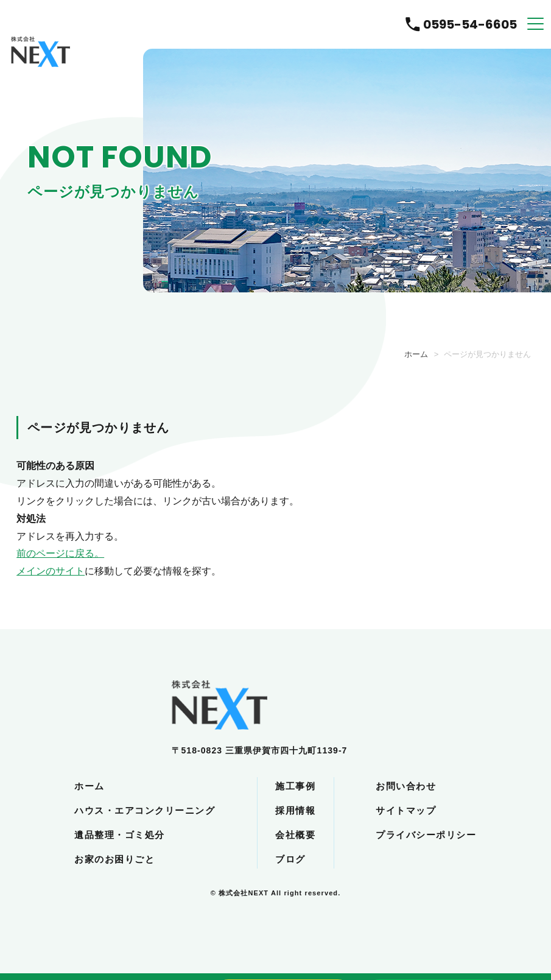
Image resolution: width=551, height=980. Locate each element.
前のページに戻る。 (60, 553)
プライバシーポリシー (426, 835)
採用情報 (295, 810)
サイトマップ (406, 810)
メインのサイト (51, 571)
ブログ (290, 859)
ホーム (416, 354)
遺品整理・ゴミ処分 (120, 835)
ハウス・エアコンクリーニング (145, 810)
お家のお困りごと (114, 859)
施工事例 (295, 786)
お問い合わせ (406, 786)
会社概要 (295, 835)
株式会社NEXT (244, 893)
